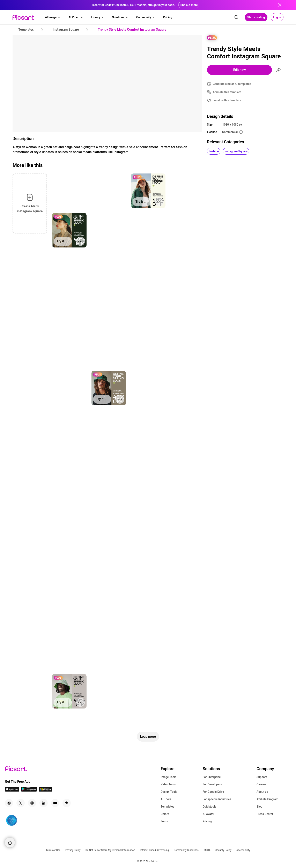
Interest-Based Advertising (154, 850)
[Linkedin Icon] (44, 803)
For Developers (212, 784)
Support (262, 777)
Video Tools (168, 784)
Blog (259, 807)
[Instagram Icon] (32, 803)
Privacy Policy (73, 850)
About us (262, 792)
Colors (165, 814)
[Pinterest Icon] (67, 803)
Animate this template (227, 92)
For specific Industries (217, 799)
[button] (53, 17)
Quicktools (210, 807)
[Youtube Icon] (55, 803)
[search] (237, 17)
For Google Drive (213, 792)
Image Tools (169, 777)
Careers (262, 784)
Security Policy (223, 850)
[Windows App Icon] (45, 790)
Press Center (265, 814)
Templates (168, 807)
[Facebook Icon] (9, 803)
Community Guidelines (186, 850)
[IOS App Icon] (12, 790)
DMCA (207, 850)
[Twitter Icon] (21, 803)
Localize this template (227, 100)
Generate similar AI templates (232, 84)
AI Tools (166, 799)
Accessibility (243, 850)
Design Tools (169, 792)
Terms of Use (53, 850)
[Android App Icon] (29, 790)
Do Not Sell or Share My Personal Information (110, 850)
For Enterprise (212, 777)
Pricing (207, 821)
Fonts (164, 821)
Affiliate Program (267, 799)
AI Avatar (209, 814)
